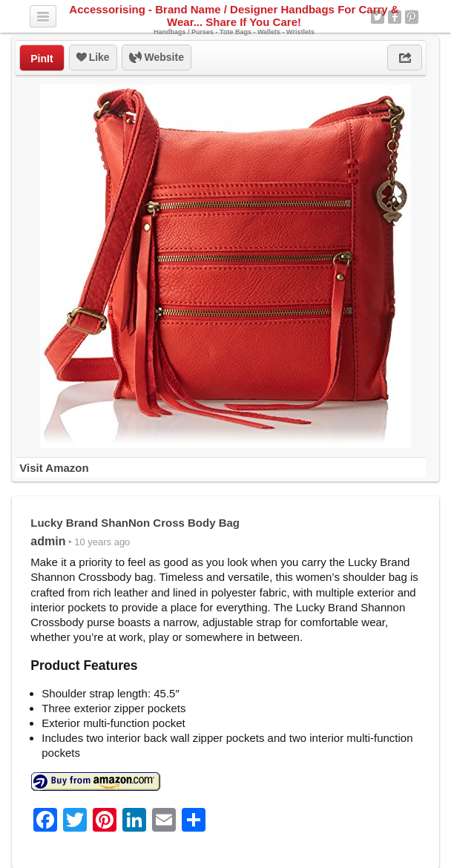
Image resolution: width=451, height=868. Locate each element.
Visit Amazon (54, 468)
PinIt (42, 59)
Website (157, 58)
